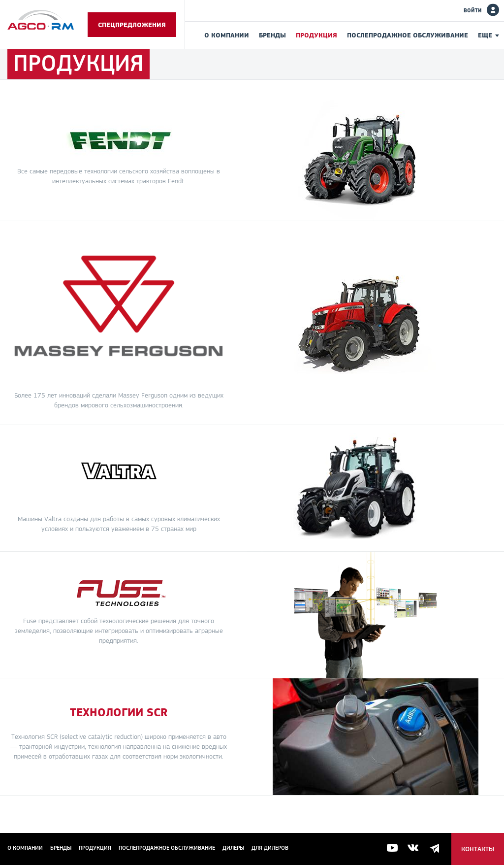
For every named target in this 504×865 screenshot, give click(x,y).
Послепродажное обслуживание (408, 35)
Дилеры (233, 848)
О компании (227, 35)
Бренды (272, 35)
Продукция (316, 35)
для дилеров (270, 848)
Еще (485, 35)
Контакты (478, 849)
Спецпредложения (132, 25)
